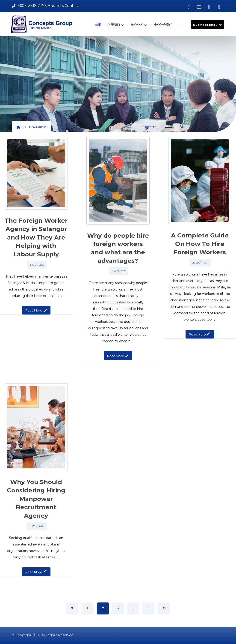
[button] (189, 7)
